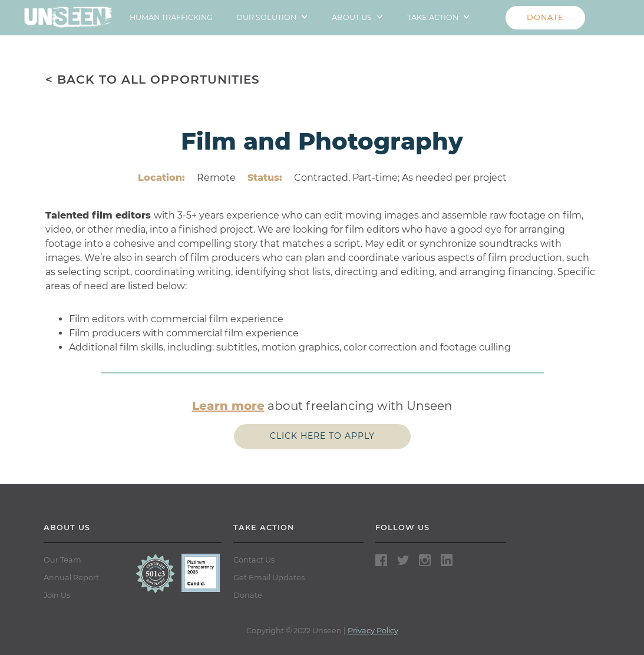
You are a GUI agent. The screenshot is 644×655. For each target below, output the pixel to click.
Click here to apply (322, 436)
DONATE (545, 17)
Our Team (62, 560)
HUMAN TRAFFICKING (171, 17)
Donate (248, 595)
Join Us (57, 595)
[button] (272, 17)
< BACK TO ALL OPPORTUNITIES (153, 80)
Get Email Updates (269, 578)
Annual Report (71, 578)
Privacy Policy (373, 631)
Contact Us (254, 560)
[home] (68, 14)
